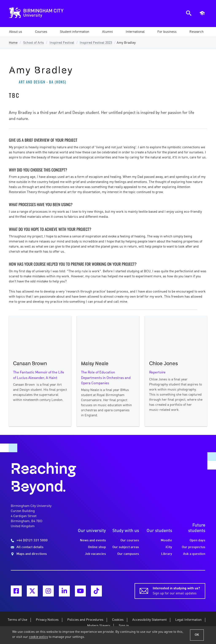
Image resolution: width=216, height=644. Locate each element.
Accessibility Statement (149, 620)
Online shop (97, 547)
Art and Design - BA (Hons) (43, 82)
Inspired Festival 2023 (96, 43)
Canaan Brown (30, 364)
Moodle (166, 541)
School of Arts (34, 43)
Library (167, 554)
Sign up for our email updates (176, 591)
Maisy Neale (95, 364)
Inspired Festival (62, 43)
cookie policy (38, 637)
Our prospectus (194, 547)
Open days (197, 541)
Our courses (130, 541)
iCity (169, 547)
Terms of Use (17, 620)
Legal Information (188, 620)
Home (13, 43)
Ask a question (194, 554)
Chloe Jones (163, 364)
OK (197, 635)
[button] (16, 32)
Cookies (118, 620)
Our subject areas (126, 547)
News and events (93, 541)
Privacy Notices (47, 620)
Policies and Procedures (85, 620)
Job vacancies (95, 554)
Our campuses (128, 554)
